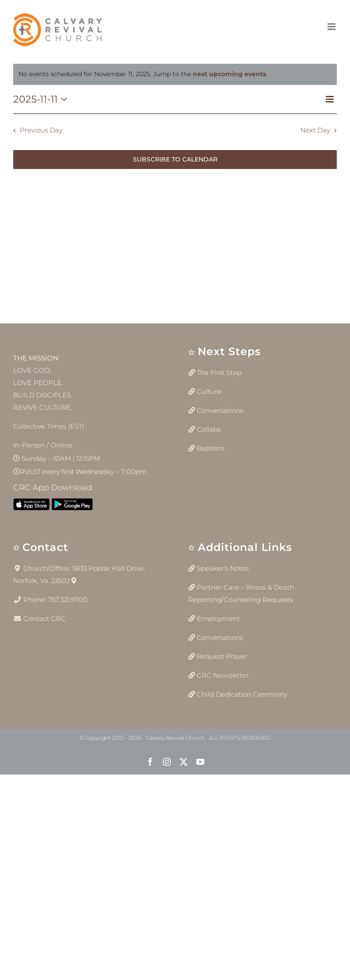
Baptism (211, 448)
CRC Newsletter (223, 675)
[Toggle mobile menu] (332, 27)
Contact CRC (44, 618)
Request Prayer (222, 656)
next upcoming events (229, 74)
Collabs (209, 429)
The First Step (219, 373)
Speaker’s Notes (223, 568)
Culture (209, 391)
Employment (218, 618)
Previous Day (41, 130)
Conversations (220, 410)
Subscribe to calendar (175, 160)
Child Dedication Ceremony (242, 694)
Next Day (315, 130)
